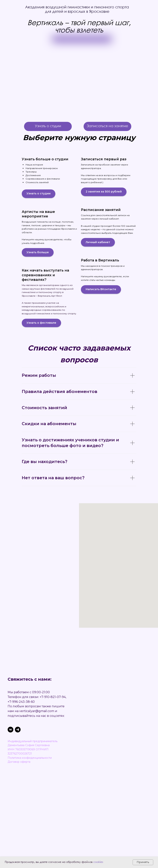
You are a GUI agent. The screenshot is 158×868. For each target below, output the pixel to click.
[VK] (10, 730)
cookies (98, 862)
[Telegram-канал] (18, 730)
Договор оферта (19, 762)
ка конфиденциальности (35, 758)
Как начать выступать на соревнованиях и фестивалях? (45, 275)
